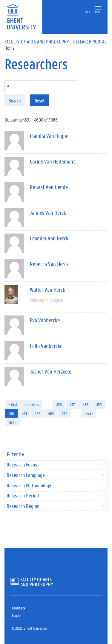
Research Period (23, 496)
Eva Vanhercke (45, 320)
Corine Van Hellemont (52, 161)
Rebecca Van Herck (49, 264)
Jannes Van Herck (48, 213)
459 (99, 404)
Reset (40, 101)
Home (10, 48)
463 (51, 413)
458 (86, 404)
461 (24, 413)
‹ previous (32, 404)
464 (64, 413)
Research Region (23, 506)
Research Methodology (29, 486)
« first (13, 404)
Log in (16, 615)
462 (37, 413)
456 (59, 404)
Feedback (19, 608)
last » (12, 422)
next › (89, 413)
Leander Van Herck (49, 238)
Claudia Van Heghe (49, 136)
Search (15, 101)
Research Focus (22, 465)
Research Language (26, 475)
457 (72, 404)
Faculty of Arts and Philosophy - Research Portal (56, 41)
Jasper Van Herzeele (51, 371)
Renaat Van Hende (49, 187)
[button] (98, 8)
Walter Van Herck (47, 290)
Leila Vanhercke (46, 346)
